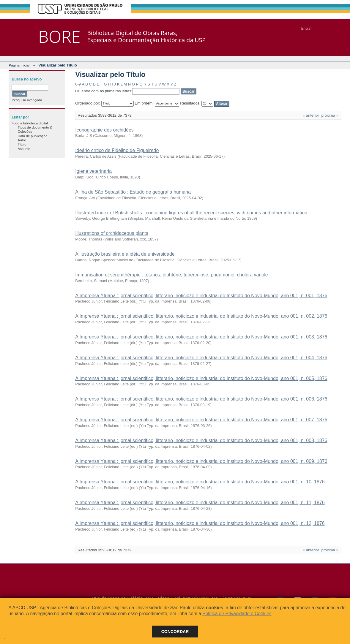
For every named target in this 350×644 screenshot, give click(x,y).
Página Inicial (19, 65)
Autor (22, 140)
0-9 (78, 84)
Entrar (306, 28)
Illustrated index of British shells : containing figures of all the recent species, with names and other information (191, 213)
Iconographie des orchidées (104, 130)
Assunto (24, 149)
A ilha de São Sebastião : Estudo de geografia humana (133, 192)
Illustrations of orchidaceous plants (112, 233)
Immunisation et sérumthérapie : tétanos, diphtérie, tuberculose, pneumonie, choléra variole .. (174, 275)
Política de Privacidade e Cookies (237, 614)
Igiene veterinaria (93, 171)
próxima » (330, 115)
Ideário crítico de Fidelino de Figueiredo (117, 150)
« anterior (311, 115)
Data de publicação (32, 136)
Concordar (175, 632)
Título (22, 144)
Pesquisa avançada (27, 100)
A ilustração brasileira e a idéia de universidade (125, 254)
